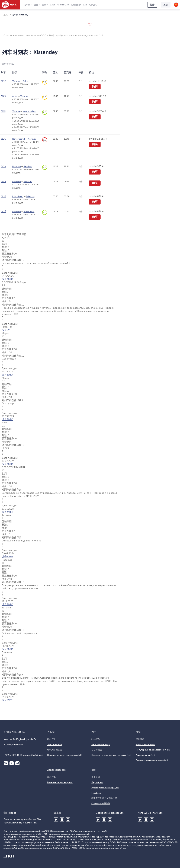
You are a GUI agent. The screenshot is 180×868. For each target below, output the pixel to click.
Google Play (56, 820)
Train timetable (54, 745)
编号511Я (7, 330)
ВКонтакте (6, 763)
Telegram (17, 763)
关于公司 (93, 5)
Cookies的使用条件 (101, 803)
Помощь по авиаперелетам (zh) (152, 760)
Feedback (96, 793)
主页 (6, 15)
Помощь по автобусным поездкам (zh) (111, 755)
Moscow (17, 166)
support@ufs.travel (33, 755)
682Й (4, 212)
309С (4, 81)
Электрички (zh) (59, 5)
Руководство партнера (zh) (105, 788)
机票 (44, 5)
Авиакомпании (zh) (145, 755)
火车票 (27, 5)
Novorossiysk (29, 111)
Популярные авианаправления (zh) (153, 750)
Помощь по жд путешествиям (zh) (65, 755)
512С (3, 139)
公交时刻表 (97, 750)
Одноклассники (12, 763)
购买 (95, 87)
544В (3, 182)
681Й (3, 196)
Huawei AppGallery (62, 820)
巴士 (36, 5)
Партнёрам (97, 782)
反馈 (166, 5)
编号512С (7, 700)
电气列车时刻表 (55, 750)
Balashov (28, 166)
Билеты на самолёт (145, 745)
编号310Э (7, 375)
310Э (3, 96)
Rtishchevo (18, 196)
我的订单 (52, 739)
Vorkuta (16, 81)
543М (4, 166)
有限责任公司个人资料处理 (104, 798)
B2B (85, 5)
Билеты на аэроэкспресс (60, 782)
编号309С (7, 279)
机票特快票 (76, 5)
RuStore (68, 820)
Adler (25, 81)
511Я (3, 111)
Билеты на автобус (101, 745)
